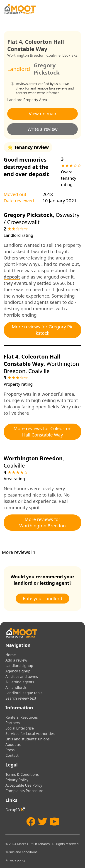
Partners (13, 723)
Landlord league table (24, 693)
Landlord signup (19, 666)
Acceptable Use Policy (24, 785)
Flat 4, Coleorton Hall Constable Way (32, 360)
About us (13, 744)
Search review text (21, 698)
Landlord (15, 100)
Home (11, 655)
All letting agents (20, 682)
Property (31, 100)
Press (10, 750)
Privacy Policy (17, 780)
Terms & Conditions (22, 774)
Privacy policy (16, 860)
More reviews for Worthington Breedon (42, 522)
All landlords (16, 687)
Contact (12, 755)
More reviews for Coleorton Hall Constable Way (43, 432)
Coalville (53, 55)
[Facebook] (31, 822)
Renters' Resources (22, 717)
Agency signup (18, 671)
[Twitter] (43, 822)
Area (43, 100)
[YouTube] (54, 822)
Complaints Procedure (24, 791)
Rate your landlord (43, 598)
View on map (42, 114)
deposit (12, 277)
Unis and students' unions (28, 739)
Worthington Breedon (26, 55)
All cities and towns (22, 676)
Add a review (16, 660)
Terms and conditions (21, 852)
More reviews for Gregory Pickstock (42, 330)
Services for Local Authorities (30, 734)
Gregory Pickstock (47, 69)
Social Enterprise (20, 728)
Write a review (42, 129)
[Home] (20, 9)
